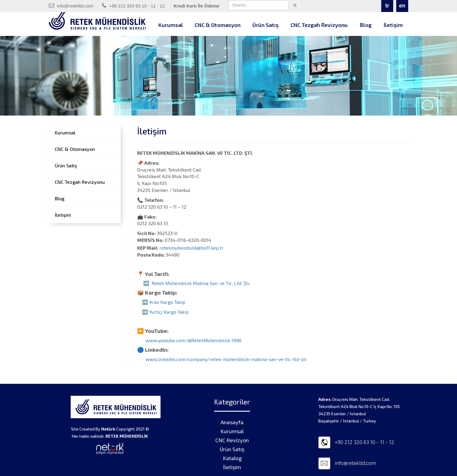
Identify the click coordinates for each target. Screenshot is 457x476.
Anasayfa (232, 422)
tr (387, 6)
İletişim (393, 25)
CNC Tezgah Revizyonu (319, 25)
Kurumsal (171, 25)
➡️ (146, 312)
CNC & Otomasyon (218, 25)
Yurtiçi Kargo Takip (169, 312)
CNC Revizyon (232, 440)
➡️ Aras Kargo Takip (164, 302)
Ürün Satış (265, 25)
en (402, 6)
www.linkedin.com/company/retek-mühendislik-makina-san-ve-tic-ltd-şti (226, 359)
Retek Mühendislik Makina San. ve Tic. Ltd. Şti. (201, 283)
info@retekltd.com (71, 6)
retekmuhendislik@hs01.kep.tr (195, 248)
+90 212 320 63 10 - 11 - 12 (133, 6)
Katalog (232, 458)
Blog (366, 25)
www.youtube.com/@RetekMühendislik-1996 (194, 341)
